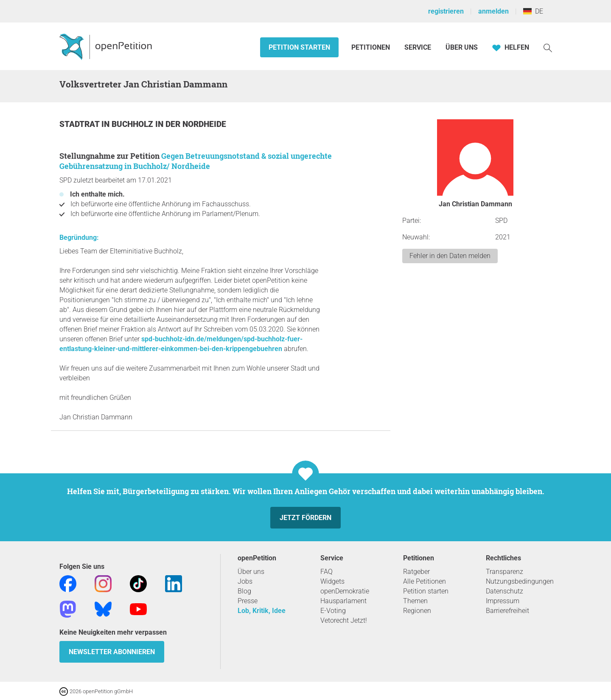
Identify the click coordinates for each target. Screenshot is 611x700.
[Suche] (548, 47)
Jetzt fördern (305, 518)
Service (418, 47)
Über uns (251, 572)
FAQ (327, 572)
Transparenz (504, 572)
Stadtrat (80, 124)
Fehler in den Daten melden (450, 256)
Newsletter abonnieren (112, 652)
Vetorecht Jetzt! (344, 620)
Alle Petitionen (425, 581)
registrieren (446, 11)
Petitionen (371, 47)
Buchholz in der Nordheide (169, 124)
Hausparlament (343, 601)
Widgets (332, 581)
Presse (248, 601)
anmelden (493, 11)
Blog (244, 591)
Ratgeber (416, 572)
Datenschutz (504, 591)
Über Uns (462, 47)
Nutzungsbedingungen (520, 581)
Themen (415, 601)
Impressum (503, 601)
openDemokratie (345, 591)
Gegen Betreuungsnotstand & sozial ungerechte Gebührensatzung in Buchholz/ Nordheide (196, 161)
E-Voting (333, 611)
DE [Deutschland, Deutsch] (533, 11)
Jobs (245, 581)
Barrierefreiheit (507, 611)
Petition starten (299, 47)
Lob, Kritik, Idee (262, 611)
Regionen (417, 611)
